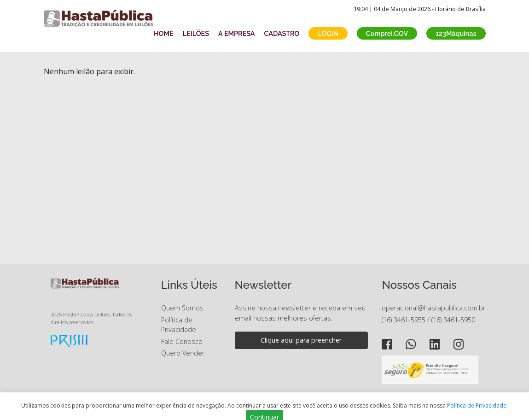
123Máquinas (456, 33)
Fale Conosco (182, 341)
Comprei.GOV (387, 33)
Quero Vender (183, 353)
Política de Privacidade (477, 405)
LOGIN (328, 33)
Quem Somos (182, 308)
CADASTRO (282, 33)
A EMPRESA (236, 33)
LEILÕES (196, 33)
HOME (164, 33)
